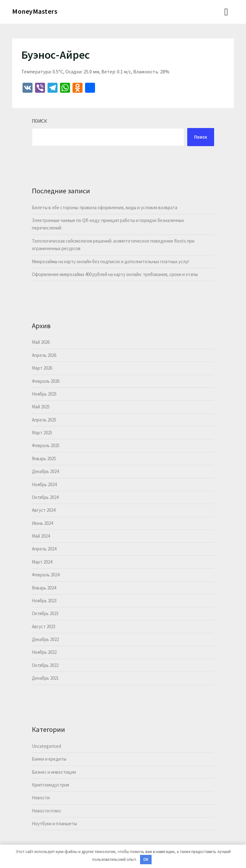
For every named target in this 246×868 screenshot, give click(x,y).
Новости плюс (47, 811)
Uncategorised (46, 746)
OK (146, 859)
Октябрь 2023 (45, 613)
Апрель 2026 (44, 355)
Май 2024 (41, 536)
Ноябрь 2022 (44, 652)
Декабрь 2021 (45, 678)
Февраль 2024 (46, 575)
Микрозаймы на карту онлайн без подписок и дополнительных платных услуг (111, 261)
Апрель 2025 (44, 420)
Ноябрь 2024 (44, 484)
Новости (41, 798)
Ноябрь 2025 (44, 394)
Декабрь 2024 (45, 471)
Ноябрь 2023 (44, 601)
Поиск (39, 121)
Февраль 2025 (46, 445)
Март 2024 (42, 562)
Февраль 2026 (46, 381)
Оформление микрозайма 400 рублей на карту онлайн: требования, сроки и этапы (115, 274)
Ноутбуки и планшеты (54, 824)
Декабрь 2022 (45, 639)
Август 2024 (44, 510)
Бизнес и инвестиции (54, 772)
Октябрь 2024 (45, 497)
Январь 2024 (44, 588)
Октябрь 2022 (45, 665)
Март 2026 (42, 368)
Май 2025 (41, 407)
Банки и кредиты (49, 759)
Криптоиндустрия (50, 785)
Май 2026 (41, 342)
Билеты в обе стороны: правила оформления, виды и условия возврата (105, 207)
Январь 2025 (44, 459)
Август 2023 (44, 626)
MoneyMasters (35, 11)
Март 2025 (42, 433)
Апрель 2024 (44, 549)
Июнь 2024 (42, 523)
